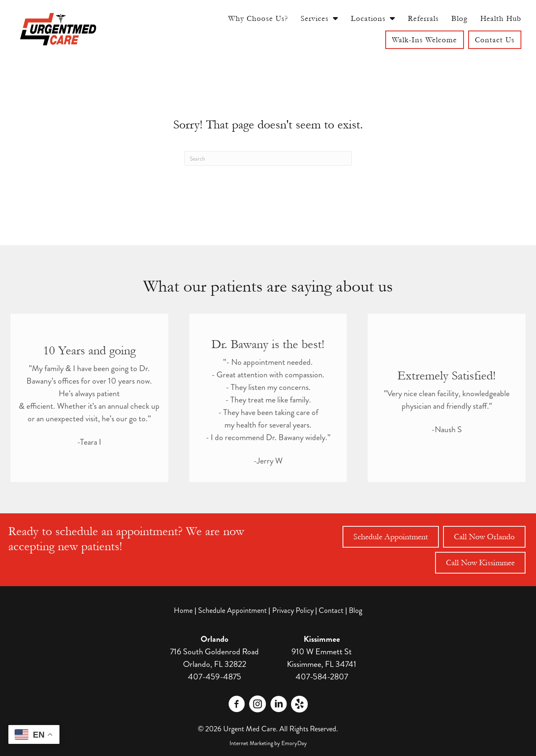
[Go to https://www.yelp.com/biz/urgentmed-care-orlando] (299, 704)
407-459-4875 (215, 677)
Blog (356, 610)
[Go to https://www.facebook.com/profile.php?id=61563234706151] (237, 705)
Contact (331, 610)
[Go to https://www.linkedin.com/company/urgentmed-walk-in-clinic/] (278, 705)
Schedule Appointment (232, 610)
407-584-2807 (322, 677)
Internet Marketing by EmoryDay (268, 743)
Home (183, 610)
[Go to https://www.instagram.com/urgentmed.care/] (258, 705)
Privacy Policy (293, 610)
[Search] (268, 158)
